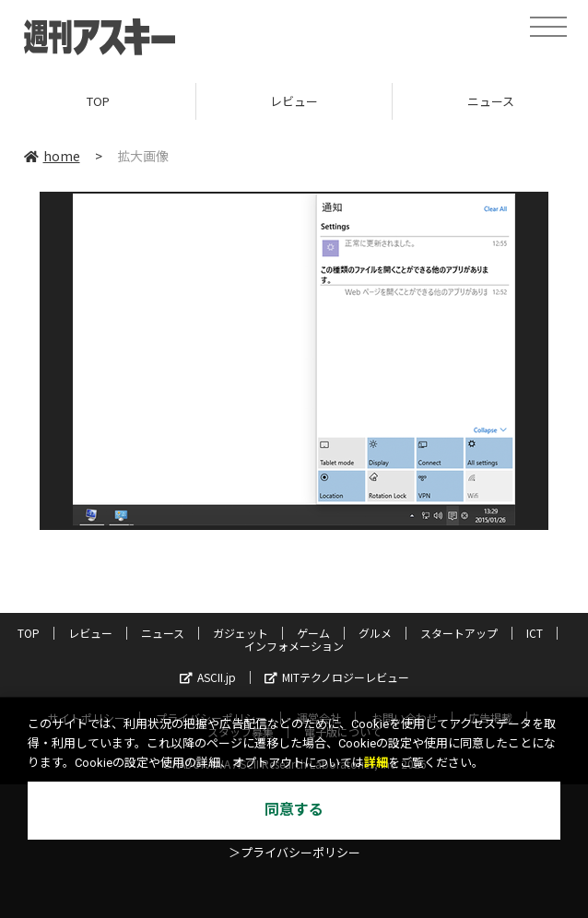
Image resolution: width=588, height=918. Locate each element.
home (52, 156)
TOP (98, 101)
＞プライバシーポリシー (294, 853)
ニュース (163, 633)
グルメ (375, 633)
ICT (535, 633)
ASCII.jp (208, 677)
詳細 (376, 763)
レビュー (294, 101)
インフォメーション (294, 646)
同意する (294, 810)
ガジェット (241, 633)
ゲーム (313, 633)
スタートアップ (459, 633)
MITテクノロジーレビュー (337, 677)
